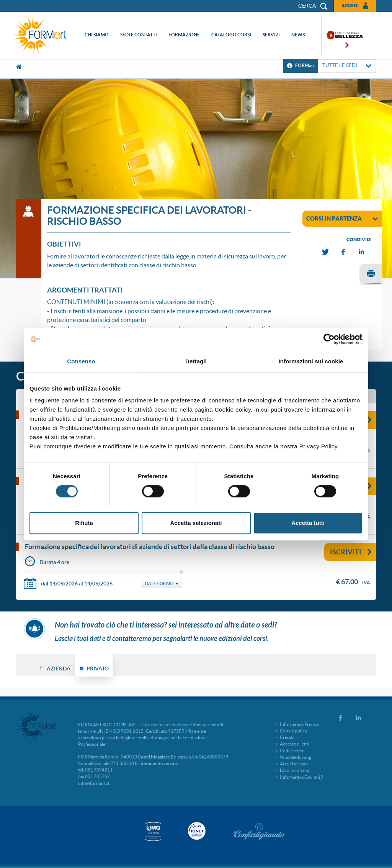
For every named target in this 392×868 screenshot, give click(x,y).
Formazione (184, 35)
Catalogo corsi (231, 35)
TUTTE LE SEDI (347, 66)
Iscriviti (351, 552)
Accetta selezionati (196, 523)
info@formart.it (94, 783)
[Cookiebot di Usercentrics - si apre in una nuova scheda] (329, 339)
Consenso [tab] (81, 361)
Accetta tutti (308, 523)
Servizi (271, 35)
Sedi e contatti (139, 35)
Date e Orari (159, 584)
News (298, 35)
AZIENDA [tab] (59, 669)
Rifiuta (84, 523)
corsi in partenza (342, 218)
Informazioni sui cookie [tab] (311, 361)
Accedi (350, 6)
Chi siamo (97, 35)
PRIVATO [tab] (98, 669)
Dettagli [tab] (196, 361)
